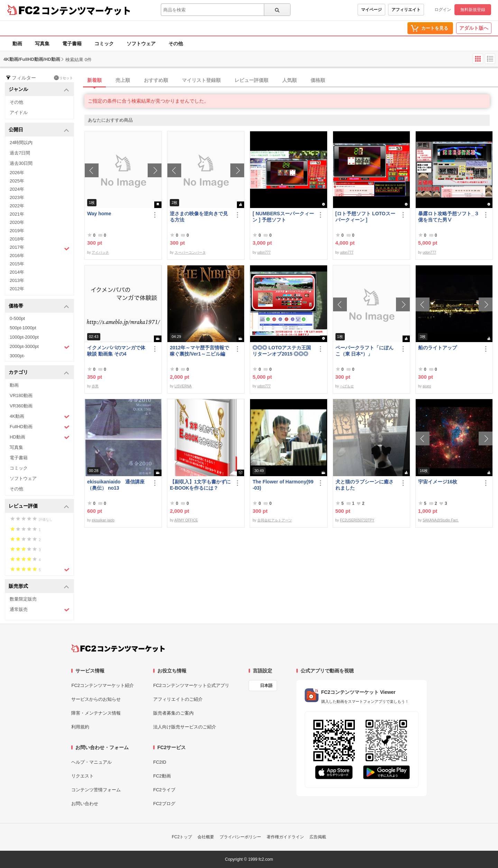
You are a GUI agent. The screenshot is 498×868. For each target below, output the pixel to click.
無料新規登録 (473, 10)
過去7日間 (20, 153)
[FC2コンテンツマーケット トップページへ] (118, 648)
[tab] (291, 81)
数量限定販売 (23, 599)
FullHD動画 (40, 427)
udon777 (264, 252)
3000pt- (17, 356)
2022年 (17, 206)
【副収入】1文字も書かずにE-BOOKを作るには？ (200, 485)
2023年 (17, 197)
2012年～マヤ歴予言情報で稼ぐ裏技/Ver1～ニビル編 (199, 351)
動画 (17, 44)
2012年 (17, 289)
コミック (104, 44)
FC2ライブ (164, 790)
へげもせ (347, 386)
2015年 (17, 264)
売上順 (123, 80)
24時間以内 (21, 143)
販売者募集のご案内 (173, 713)
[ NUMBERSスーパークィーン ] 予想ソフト (283, 217)
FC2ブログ (164, 804)
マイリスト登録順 (201, 80)
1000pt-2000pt (24, 337)
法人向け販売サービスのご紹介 (185, 727)
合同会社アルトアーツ (275, 520)
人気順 (289, 80)
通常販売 (40, 610)
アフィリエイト (406, 10)
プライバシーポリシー (240, 837)
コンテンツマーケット (86, 10)
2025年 (17, 181)
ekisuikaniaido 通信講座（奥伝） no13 (116, 485)
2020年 (17, 222)
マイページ (371, 10)
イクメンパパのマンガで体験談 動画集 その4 (116, 351)
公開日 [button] (39, 130)
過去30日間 (21, 163)
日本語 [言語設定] (266, 686)
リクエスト (82, 776)
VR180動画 (21, 395)
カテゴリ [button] (39, 373)
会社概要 (206, 837)
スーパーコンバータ (190, 252)
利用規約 (80, 727)
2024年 (17, 189)
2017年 (40, 248)
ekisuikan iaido (103, 520)
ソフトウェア (141, 44)
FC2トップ (182, 837)
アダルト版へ (474, 28)
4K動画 (40, 417)
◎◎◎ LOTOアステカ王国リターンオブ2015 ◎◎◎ (282, 351)
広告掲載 (318, 837)
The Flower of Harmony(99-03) (283, 485)
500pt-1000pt (23, 328)
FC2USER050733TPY (357, 520)
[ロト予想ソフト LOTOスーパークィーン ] (365, 217)
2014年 (17, 272)
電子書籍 (72, 44)
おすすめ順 (156, 80)
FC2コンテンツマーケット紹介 (103, 685)
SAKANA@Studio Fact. (441, 520)
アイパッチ (100, 252)
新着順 (94, 80)
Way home (99, 214)
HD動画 (40, 437)
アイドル (19, 112)
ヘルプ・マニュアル (91, 762)
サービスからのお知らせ (96, 699)
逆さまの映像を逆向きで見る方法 (199, 217)
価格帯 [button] (39, 306)
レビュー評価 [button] (39, 506)
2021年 (17, 214)
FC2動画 (162, 776)
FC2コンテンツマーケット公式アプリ (191, 685)
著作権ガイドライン (285, 837)
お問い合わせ (85, 804)
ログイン (443, 10)
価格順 (318, 80)
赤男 (95, 386)
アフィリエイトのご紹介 (178, 699)
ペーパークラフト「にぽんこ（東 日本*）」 (365, 351)
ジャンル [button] (39, 90)
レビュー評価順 (251, 80)
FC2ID (160, 762)
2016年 (17, 256)
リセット (63, 78)
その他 (176, 44)
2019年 (17, 231)
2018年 (17, 239)
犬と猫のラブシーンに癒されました (365, 485)
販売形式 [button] (39, 587)
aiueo (427, 386)
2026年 (17, 173)
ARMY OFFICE (186, 520)
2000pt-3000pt (40, 347)
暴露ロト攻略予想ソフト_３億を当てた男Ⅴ (449, 217)
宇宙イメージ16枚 (438, 482)
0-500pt (17, 318)
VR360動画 (21, 406)
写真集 (42, 44)
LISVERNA (183, 386)
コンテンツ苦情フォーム (96, 790)
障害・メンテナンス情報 (96, 713)
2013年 (17, 280)
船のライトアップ (437, 348)
